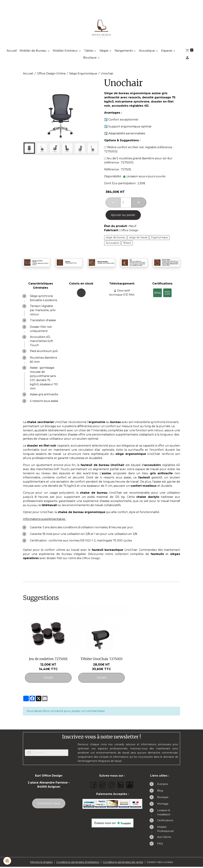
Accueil (12, 52)
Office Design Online (51, 75)
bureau (33, 506)
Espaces (167, 52)
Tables (89, 52)
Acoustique (147, 52)
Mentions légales (39, 863)
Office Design (130, 231)
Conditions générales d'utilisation (77, 863)
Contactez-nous (49, 804)
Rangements (124, 52)
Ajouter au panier (123, 216)
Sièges (104, 52)
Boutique (90, 59)
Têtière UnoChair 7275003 (101, 660)
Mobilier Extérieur (66, 52)
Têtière (127, 244)
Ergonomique (159, 238)
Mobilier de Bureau (33, 52)
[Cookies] (7, 861)
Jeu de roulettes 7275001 (48, 660)
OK (70, 754)
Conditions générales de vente (124, 863)
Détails (48, 678)
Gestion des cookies (163, 863)
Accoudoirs (112, 244)
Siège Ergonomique (83, 75)
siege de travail (138, 238)
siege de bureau (116, 238)
